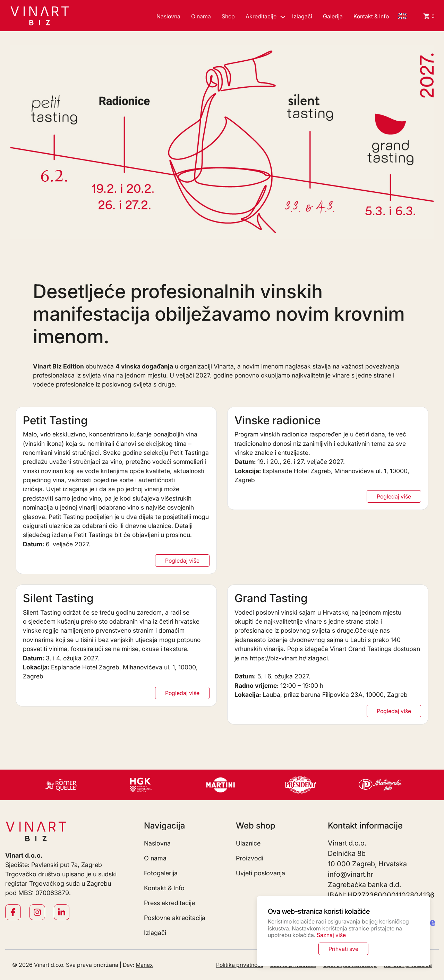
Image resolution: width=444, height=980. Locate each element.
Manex (144, 965)
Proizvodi (250, 858)
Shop (228, 16)
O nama (201, 16)
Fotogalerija (161, 873)
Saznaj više (331, 935)
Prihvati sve (343, 949)
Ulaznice (248, 843)
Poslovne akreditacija (175, 918)
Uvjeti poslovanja (261, 873)
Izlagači (302, 16)
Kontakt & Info (371, 16)
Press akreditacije (169, 903)
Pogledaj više (182, 561)
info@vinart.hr (351, 874)
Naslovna (168, 16)
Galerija (333, 16)
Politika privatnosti (240, 965)
